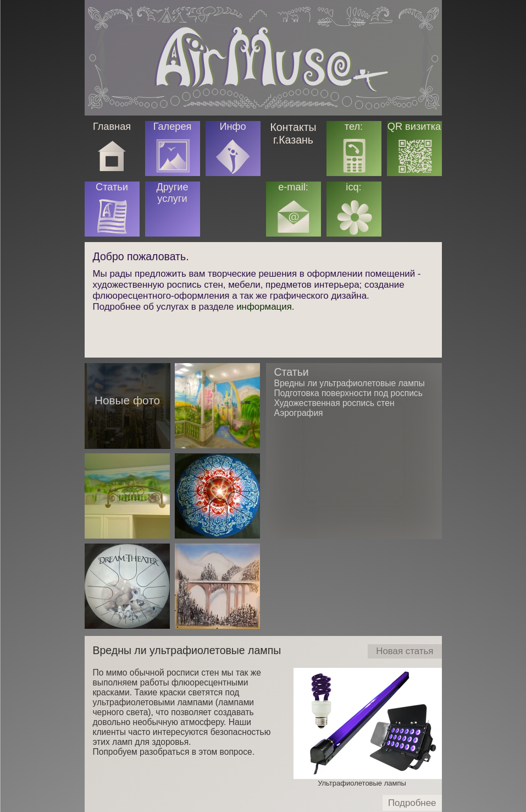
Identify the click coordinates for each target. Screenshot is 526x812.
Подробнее (415, 804)
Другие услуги (172, 193)
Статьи (292, 372)
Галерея (173, 127)
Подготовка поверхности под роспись (348, 393)
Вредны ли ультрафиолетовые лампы (187, 650)
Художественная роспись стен (334, 403)
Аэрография (299, 413)
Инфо (232, 127)
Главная (112, 127)
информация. (265, 307)
